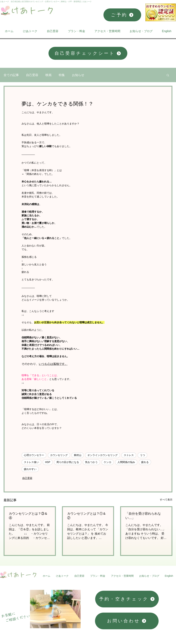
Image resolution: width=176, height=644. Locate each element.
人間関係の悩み (126, 462)
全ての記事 (11, 75)
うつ (142, 455)
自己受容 (32, 75)
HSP (48, 462)
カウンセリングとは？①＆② (87, 516)
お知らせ (78, 75)
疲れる (145, 462)
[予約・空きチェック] (127, 599)
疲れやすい (30, 469)
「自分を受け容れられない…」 (143, 516)
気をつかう (91, 462)
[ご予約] (122, 15)
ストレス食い (31, 462)
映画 (48, 75)
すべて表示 (166, 500)
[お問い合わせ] (127, 621)
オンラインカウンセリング (103, 455)
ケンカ (108, 462)
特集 (62, 75)
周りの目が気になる (68, 462)
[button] (168, 75)
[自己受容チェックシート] (88, 53)
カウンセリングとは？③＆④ (28, 516)
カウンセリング (59, 455)
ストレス (129, 455)
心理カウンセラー (34, 455)
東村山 (78, 455)
